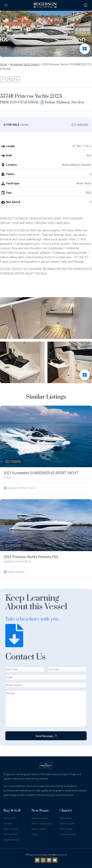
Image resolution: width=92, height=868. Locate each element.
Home (4, 64)
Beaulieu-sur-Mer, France (19, 488)
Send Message (46, 736)
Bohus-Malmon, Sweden (62, 102)
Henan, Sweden (14, 572)
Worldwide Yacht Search (25, 64)
